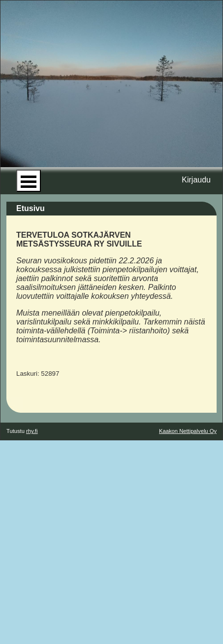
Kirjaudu (196, 180)
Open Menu (29, 181)
